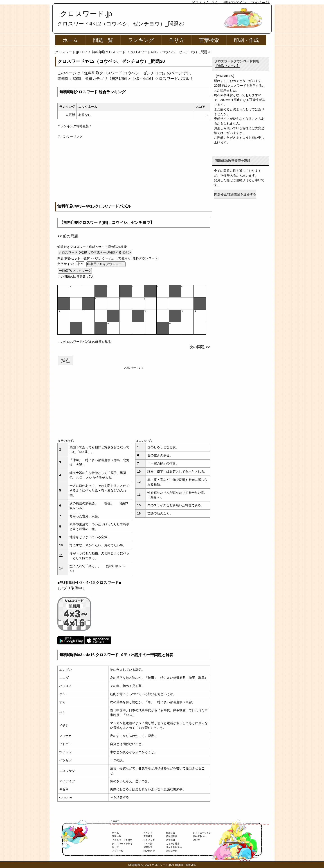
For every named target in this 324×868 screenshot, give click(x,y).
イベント (148, 833)
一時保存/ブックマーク (75, 271)
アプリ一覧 (118, 851)
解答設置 (148, 847)
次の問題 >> (200, 347)
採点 (66, 360)
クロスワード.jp (86, 14)
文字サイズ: (66, 264)
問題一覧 (103, 40)
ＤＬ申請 (148, 844)
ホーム (70, 40)
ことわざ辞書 (173, 844)
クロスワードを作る (122, 844)
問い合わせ (149, 851)
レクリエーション (202, 833)
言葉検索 (209, 40)
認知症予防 (172, 851)
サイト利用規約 (174, 847)
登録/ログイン (235, 3)
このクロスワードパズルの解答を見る (84, 342)
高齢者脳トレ (200, 836)
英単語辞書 (172, 836)
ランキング (141, 40)
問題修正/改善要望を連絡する (235, 194)
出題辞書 (171, 833)
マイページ (260, 3)
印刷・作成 (246, 40)
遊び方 (196, 840)
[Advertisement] (134, 170)
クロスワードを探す (122, 840)
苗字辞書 (171, 840)
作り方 (177, 40)
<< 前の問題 (68, 236)
